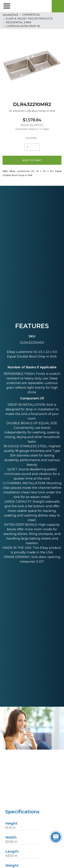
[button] (7, 6)
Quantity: (31, 138)
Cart (58, 6)
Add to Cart (32, 160)
